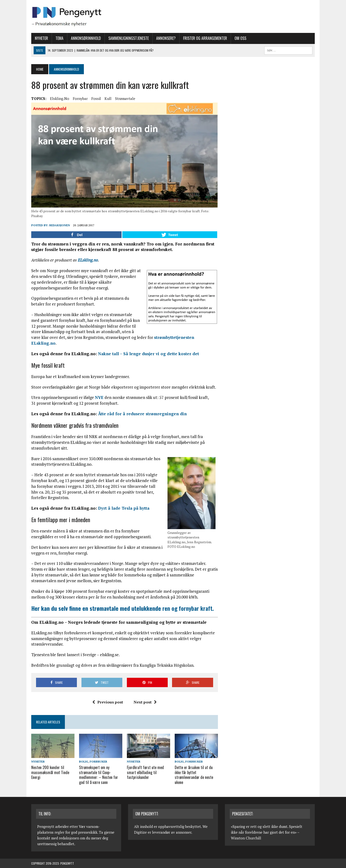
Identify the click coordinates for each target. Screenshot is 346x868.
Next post (145, 702)
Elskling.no (60, 98)
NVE (99, 397)
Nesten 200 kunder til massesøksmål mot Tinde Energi (50, 772)
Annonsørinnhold (86, 38)
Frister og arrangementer (205, 38)
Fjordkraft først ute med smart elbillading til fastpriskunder (145, 772)
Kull (108, 98)
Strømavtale (125, 98)
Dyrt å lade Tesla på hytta (124, 508)
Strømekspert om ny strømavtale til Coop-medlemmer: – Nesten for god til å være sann (99, 775)
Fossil (96, 98)
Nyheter (41, 38)
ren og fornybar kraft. (123, 608)
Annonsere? (166, 38)
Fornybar (80, 98)
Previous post (108, 702)
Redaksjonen (60, 225)
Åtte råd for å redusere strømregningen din (142, 414)
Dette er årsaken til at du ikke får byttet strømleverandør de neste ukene (194, 775)
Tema (59, 38)
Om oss (240, 38)
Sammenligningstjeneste (129, 38)
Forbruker (98, 761)
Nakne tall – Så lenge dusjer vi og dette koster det (148, 354)
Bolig (84, 761)
